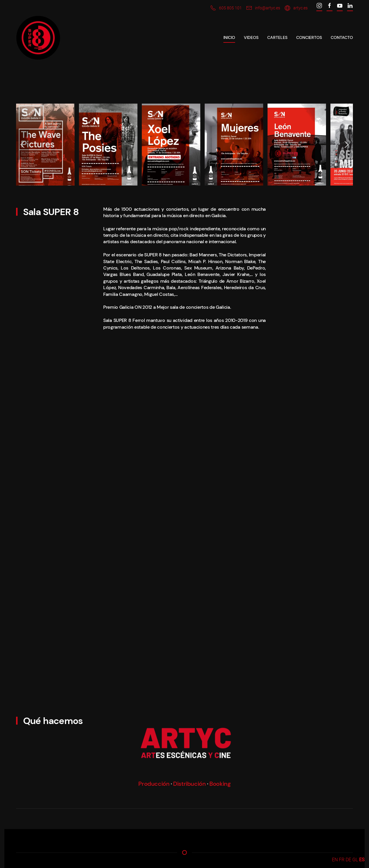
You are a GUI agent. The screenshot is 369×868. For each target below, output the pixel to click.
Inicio (229, 37)
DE (348, 860)
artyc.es (296, 8)
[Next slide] (346, 145)
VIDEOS (251, 37)
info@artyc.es (263, 8)
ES (362, 860)
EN (335, 860)
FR (342, 860)
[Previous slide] (23, 145)
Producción (154, 784)
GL (355, 860)
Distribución (189, 784)
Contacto (342, 37)
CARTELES (277, 37)
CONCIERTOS (309, 37)
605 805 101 (226, 8)
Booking (220, 784)
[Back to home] (38, 38)
